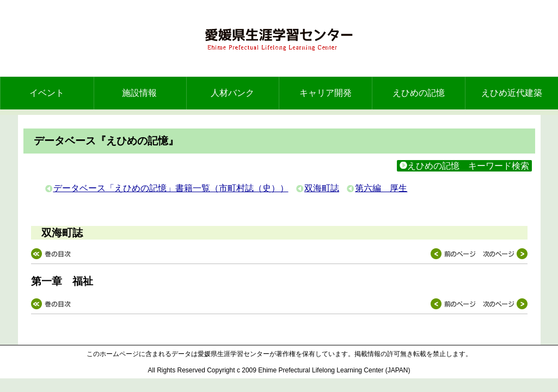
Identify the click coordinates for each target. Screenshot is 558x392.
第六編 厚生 (381, 188)
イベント (47, 93)
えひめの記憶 (419, 93)
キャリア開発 (326, 93)
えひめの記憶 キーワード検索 (464, 166)
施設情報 (139, 93)
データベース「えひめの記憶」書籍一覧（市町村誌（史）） (171, 188)
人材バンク (232, 93)
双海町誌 (322, 188)
